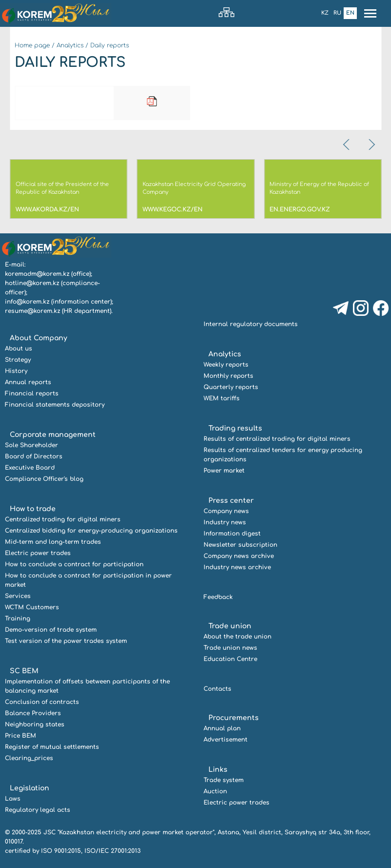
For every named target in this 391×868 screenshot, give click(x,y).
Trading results (235, 428)
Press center (231, 501)
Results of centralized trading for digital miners (277, 439)
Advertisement (226, 740)
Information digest (232, 534)
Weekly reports (226, 365)
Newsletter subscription (240, 545)
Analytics (70, 45)
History (16, 371)
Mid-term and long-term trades (53, 542)
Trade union (230, 626)
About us (19, 349)
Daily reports (110, 45)
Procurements (234, 718)
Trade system (224, 780)
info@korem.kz (27, 302)
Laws (13, 799)
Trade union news (230, 648)
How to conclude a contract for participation (74, 564)
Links (218, 770)
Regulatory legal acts (38, 810)
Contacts (217, 689)
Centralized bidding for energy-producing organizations (91, 531)
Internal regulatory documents (251, 324)
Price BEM (21, 736)
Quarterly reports (231, 387)
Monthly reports (228, 376)
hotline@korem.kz (32, 283)
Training (18, 619)
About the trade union (237, 637)
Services (18, 596)
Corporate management (53, 435)
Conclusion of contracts (42, 702)
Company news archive (239, 556)
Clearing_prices (29, 758)
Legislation (30, 788)
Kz (325, 13)
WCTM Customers (32, 607)
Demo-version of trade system (51, 630)
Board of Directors (34, 456)
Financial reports (32, 393)
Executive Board (30, 468)
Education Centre (230, 659)
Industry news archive (237, 567)
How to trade (33, 509)
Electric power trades (38, 553)
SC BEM (24, 671)
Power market (224, 471)
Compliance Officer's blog (44, 479)
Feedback (218, 597)
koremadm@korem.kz (37, 274)
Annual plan (222, 728)
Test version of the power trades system (66, 641)
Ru (337, 13)
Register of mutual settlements (52, 747)
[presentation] (347, 145)
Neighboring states (35, 724)
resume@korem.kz (32, 311)
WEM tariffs (222, 398)
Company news (226, 511)
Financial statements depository (55, 405)
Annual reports (28, 382)
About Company (39, 338)
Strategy (18, 360)
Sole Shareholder (31, 445)
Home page (32, 45)
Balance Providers (33, 713)
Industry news (225, 522)
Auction (215, 791)
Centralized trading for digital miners (63, 519)
